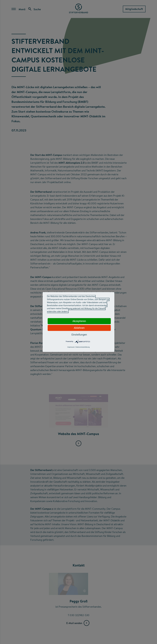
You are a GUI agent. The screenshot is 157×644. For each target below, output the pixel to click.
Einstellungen (79, 335)
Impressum (71, 347)
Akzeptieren (79, 321)
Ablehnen (79, 328)
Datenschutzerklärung (83, 347)
